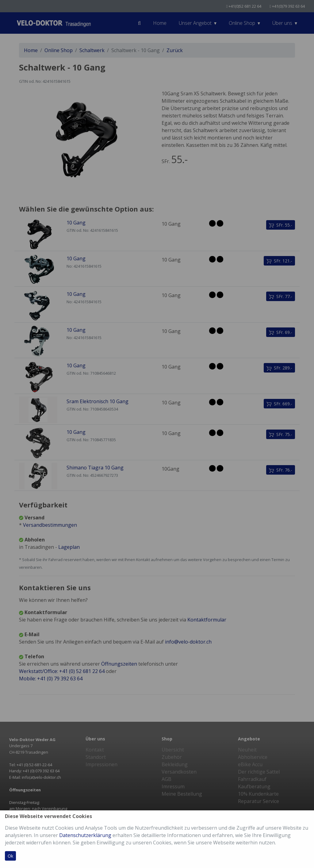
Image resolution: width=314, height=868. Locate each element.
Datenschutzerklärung (85, 835)
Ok (10, 856)
